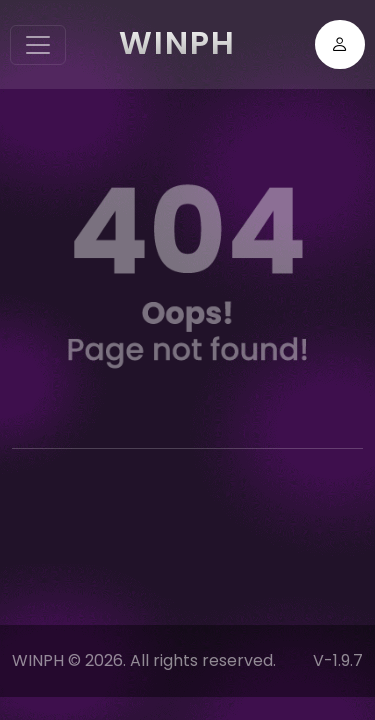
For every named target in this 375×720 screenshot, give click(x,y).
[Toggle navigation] (38, 45)
